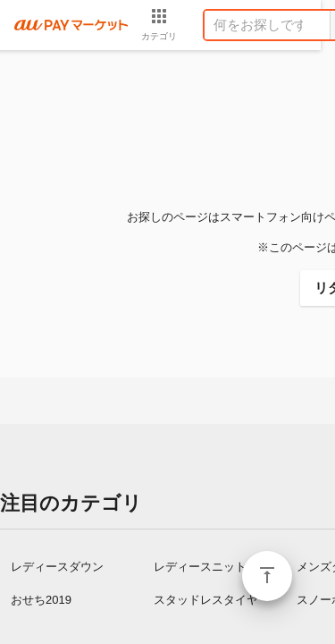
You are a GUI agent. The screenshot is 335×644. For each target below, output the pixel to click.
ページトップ (267, 576)
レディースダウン (57, 567)
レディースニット (200, 567)
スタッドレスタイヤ (206, 600)
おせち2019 (41, 600)
